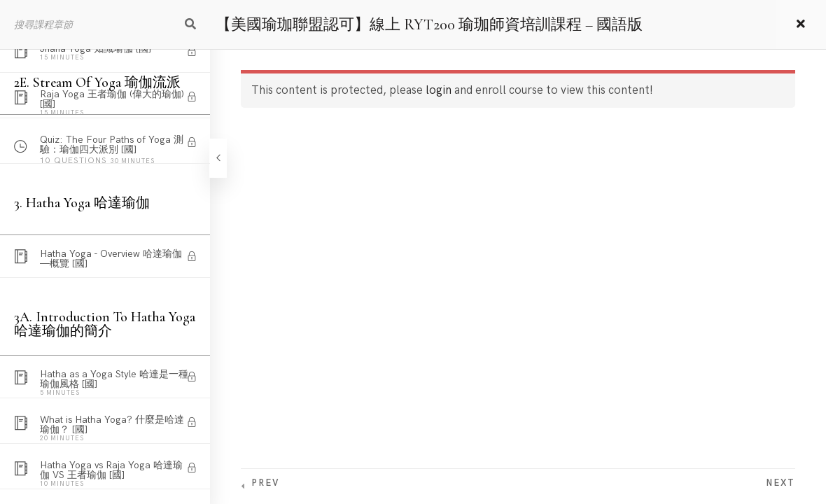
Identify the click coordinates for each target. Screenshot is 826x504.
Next (780, 483)
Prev (265, 483)
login (439, 90)
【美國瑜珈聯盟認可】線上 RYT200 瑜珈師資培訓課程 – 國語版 (429, 24)
